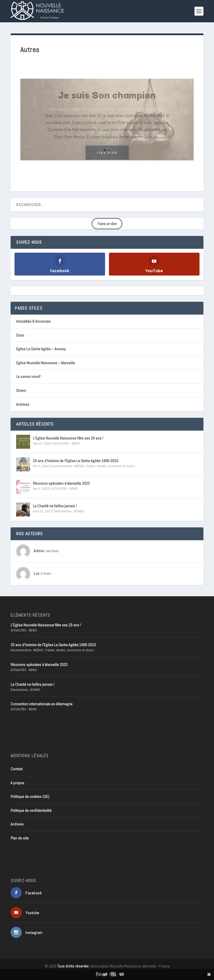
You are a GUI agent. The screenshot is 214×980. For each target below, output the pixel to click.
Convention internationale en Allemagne (42, 704)
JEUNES (79, 511)
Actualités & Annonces (33, 321)
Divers (21, 390)
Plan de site (20, 838)
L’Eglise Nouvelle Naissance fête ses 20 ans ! (68, 438)
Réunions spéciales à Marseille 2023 (61, 483)
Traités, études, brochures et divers (110, 466)
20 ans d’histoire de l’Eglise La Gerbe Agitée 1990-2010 (76, 461)
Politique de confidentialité (31, 810)
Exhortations (63, 511)
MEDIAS (79, 466)
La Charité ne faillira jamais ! (55, 506)
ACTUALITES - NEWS (67, 443)
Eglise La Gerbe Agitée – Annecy (41, 349)
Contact (17, 769)
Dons (20, 335)
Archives (23, 404)
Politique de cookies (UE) (30, 796)
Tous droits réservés (73, 966)
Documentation (62, 466)
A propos (17, 783)
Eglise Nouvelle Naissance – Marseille (46, 363)
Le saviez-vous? (28, 376)
